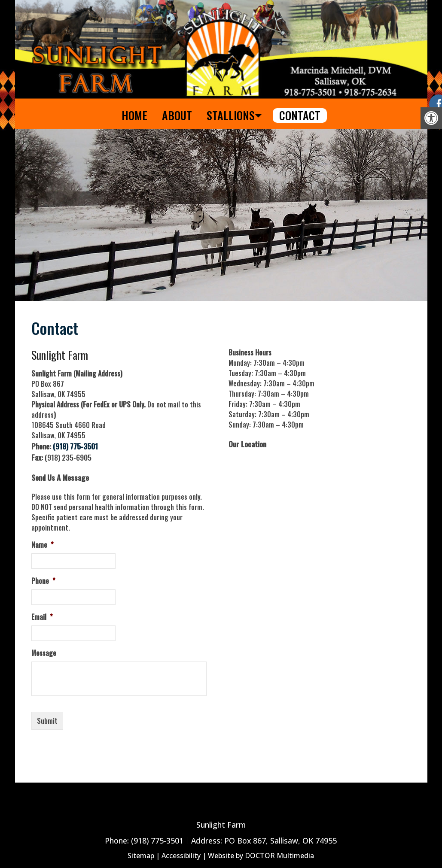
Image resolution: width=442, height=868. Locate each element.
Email (42, 617)
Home (134, 115)
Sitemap (141, 856)
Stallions (231, 115)
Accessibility (181, 856)
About (177, 115)
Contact (300, 115)
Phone (43, 581)
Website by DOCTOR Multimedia (261, 856)
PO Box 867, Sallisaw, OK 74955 (280, 841)
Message (44, 653)
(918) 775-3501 (75, 446)
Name (43, 545)
